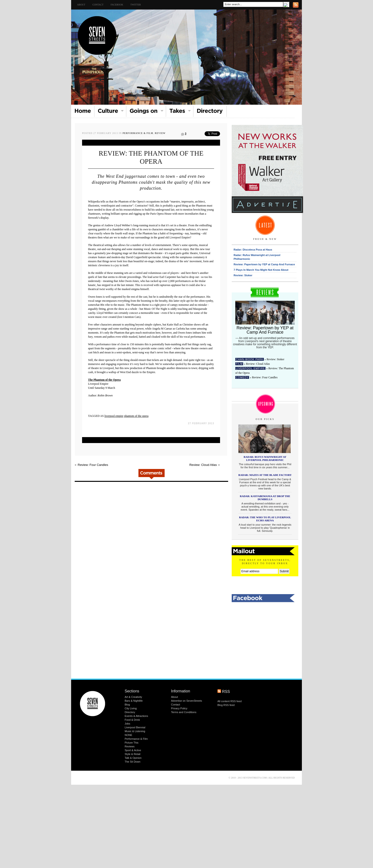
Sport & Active (133, 750)
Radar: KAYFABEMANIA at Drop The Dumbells (265, 498)
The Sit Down (133, 762)
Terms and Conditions (184, 712)
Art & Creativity (133, 697)
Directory (130, 712)
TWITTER (136, 5)
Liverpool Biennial (135, 727)
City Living (131, 708)
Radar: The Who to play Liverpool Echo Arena (265, 519)
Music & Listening (135, 731)
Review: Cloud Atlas (203, 465)
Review (160, 133)
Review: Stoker (243, 275)
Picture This (132, 743)
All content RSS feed (230, 701)
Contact (98, 5)
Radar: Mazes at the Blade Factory (265, 475)
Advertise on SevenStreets (186, 701)
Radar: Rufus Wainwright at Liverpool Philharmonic (265, 458)
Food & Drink (132, 720)
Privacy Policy (179, 708)
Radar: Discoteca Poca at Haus (253, 250)
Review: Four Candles (93, 465)
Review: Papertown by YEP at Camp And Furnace (264, 264)
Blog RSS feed (226, 705)
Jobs (127, 724)
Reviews (130, 746)
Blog (127, 705)
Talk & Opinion (133, 758)
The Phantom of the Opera (104, 380)
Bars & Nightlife (134, 701)
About (81, 5)
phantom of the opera (136, 416)
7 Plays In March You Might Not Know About (261, 270)
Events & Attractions (136, 716)
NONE (128, 735)
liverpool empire (114, 416)
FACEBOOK (117, 5)
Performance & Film (138, 133)
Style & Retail (133, 754)
